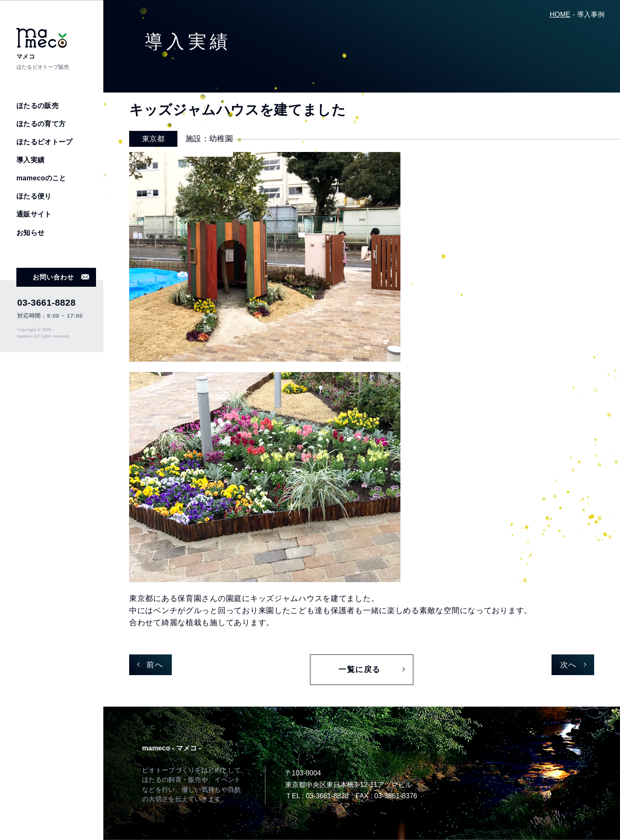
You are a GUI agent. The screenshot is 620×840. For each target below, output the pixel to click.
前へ (155, 665)
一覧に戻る (359, 670)
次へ (569, 665)
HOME (560, 14)
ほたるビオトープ (45, 142)
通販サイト (34, 214)
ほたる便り (34, 196)
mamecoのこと (41, 178)
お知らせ (30, 233)
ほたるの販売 (37, 106)
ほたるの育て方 (41, 124)
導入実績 (30, 160)
